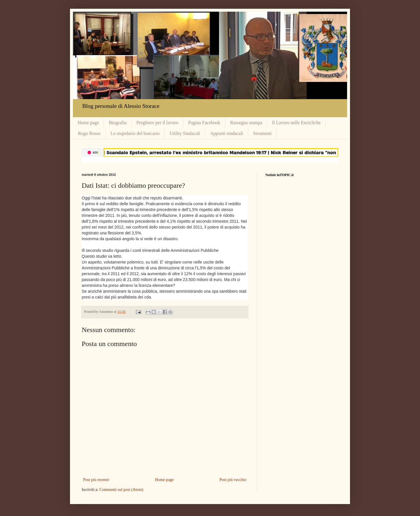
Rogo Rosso (89, 133)
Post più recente (96, 480)
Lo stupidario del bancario (135, 133)
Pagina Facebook (204, 123)
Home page (88, 123)
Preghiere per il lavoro (157, 123)
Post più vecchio (233, 480)
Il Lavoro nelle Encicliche (296, 123)
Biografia (118, 123)
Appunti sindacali (227, 133)
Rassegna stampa (246, 123)
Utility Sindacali (185, 133)
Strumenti (262, 133)
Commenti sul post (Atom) (121, 490)
